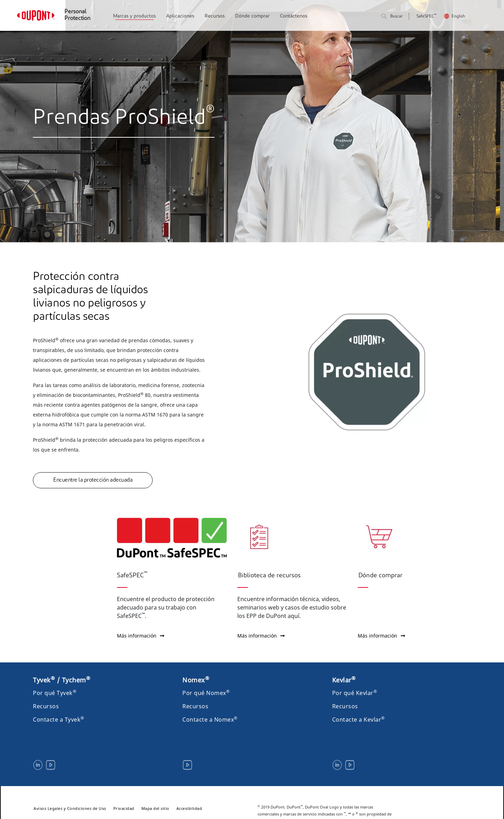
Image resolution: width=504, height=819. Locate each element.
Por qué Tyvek (55, 693)
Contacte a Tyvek (59, 720)
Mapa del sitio (155, 808)
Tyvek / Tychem (62, 680)
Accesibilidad (189, 808)
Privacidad (124, 808)
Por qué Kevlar (355, 693)
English (458, 16)
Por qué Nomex (206, 693)
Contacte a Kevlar (359, 720)
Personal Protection (77, 15)
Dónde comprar (252, 16)
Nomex (196, 680)
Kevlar (344, 680)
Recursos (215, 16)
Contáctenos (294, 16)
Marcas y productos (134, 16)
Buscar (392, 17)
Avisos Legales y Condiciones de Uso (70, 808)
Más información (141, 636)
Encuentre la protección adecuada (93, 480)
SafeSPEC (426, 16)
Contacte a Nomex (210, 720)
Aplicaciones (180, 16)
